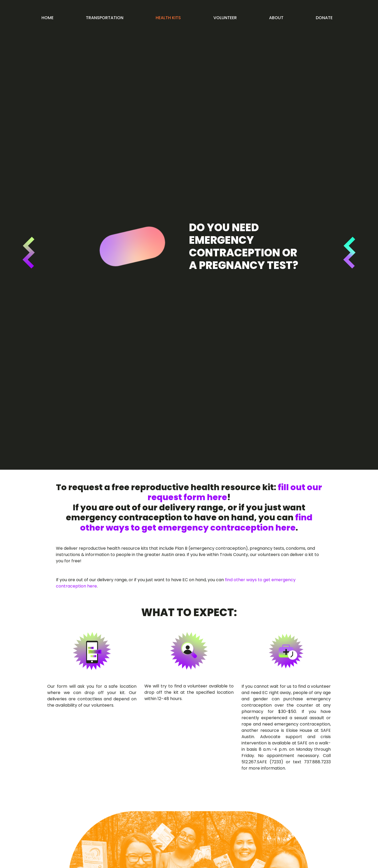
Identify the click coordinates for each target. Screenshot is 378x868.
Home (48, 18)
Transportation (105, 18)
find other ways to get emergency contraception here (196, 522)
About (276, 18)
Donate (324, 18)
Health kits (168, 18)
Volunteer (225, 18)
